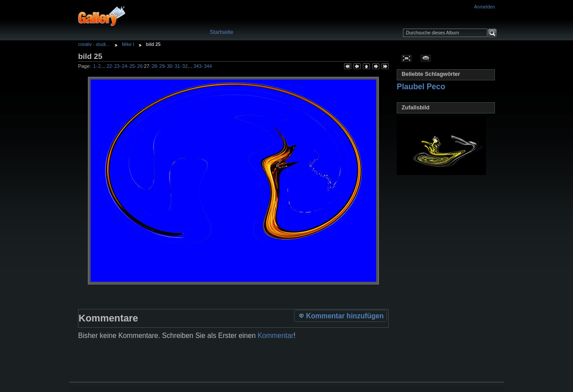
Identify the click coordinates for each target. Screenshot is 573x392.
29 (162, 66)
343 (197, 66)
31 (177, 66)
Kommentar (276, 336)
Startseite (222, 32)
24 (125, 66)
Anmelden (484, 7)
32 (185, 66)
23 (117, 66)
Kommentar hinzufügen (341, 316)
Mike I (128, 44)
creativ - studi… (94, 44)
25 (132, 66)
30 (170, 66)
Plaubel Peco (421, 87)
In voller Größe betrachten (407, 58)
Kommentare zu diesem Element (426, 58)
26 (140, 66)
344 (208, 66)
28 (154, 66)
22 (109, 66)
